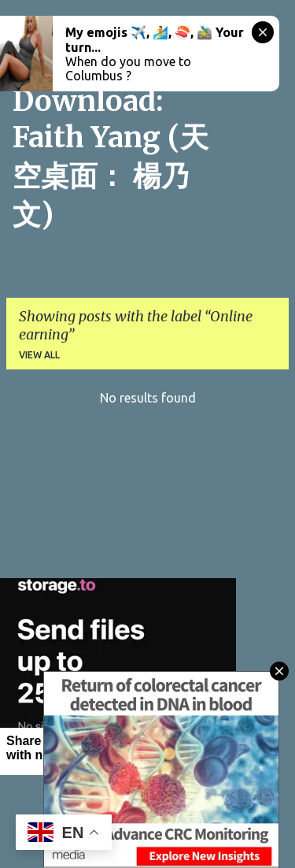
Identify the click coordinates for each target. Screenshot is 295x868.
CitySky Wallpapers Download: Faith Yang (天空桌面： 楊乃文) (111, 122)
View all (39, 355)
